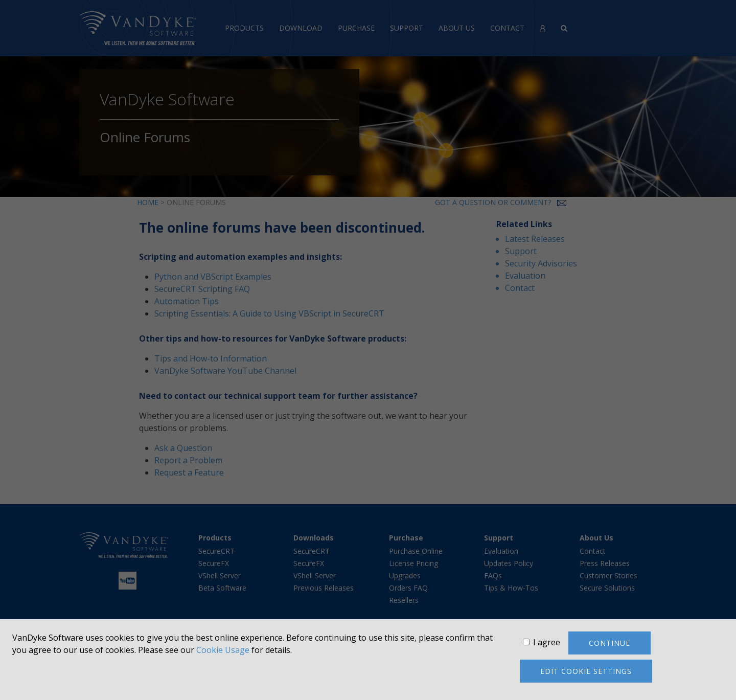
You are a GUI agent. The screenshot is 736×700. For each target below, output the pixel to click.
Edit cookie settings (586, 671)
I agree (547, 642)
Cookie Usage (223, 650)
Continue (609, 643)
